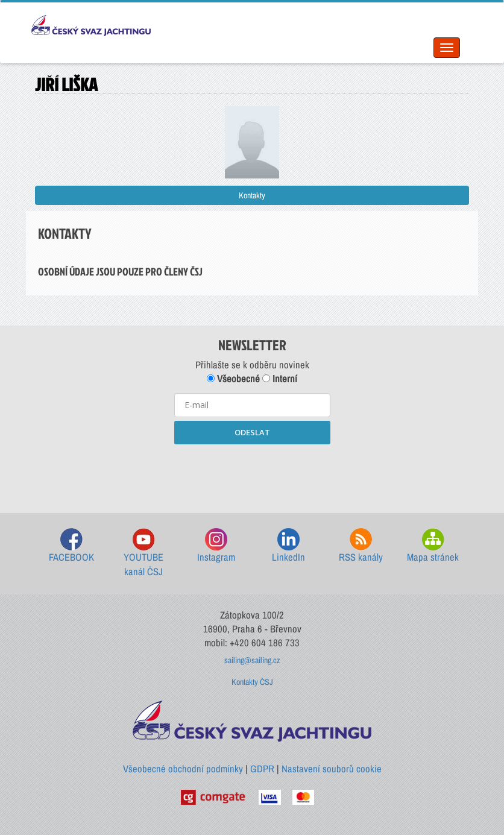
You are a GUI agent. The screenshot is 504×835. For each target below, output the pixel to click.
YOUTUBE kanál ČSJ (143, 553)
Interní (280, 379)
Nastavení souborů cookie (332, 769)
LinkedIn (288, 546)
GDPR (262, 769)
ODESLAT (252, 432)
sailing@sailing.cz (252, 660)
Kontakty (252, 195)
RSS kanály (361, 546)
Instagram (216, 546)
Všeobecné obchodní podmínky (183, 769)
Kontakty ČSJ (252, 682)
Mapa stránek (433, 546)
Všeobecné (233, 379)
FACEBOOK (71, 546)
